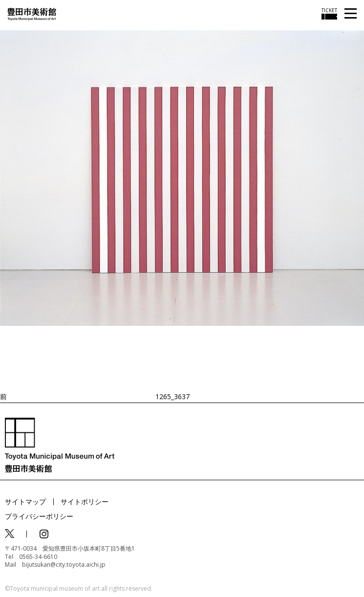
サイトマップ (25, 501)
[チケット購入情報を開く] (329, 14)
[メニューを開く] (351, 14)
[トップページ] (32, 13)
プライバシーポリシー (39, 516)
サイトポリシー (85, 501)
